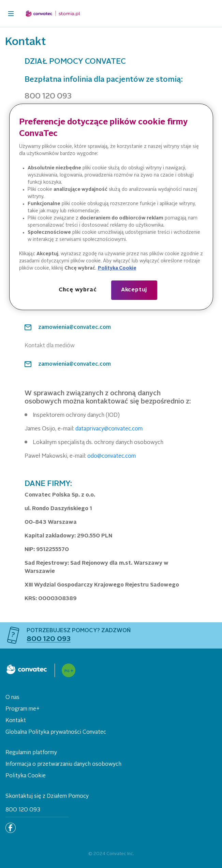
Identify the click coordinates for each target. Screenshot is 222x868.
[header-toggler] (11, 14)
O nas (12, 698)
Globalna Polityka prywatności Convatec (56, 732)
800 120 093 (23, 810)
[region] (111, 207)
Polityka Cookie (26, 776)
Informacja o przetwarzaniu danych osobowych (63, 764)
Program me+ (23, 709)
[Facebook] (11, 828)
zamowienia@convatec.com (75, 328)
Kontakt (16, 721)
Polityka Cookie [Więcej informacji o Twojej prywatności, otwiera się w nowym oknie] (117, 268)
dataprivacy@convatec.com (109, 429)
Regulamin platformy (31, 753)
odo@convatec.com (112, 456)
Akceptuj (134, 290)
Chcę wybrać (78, 290)
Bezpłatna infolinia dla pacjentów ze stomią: (104, 80)
